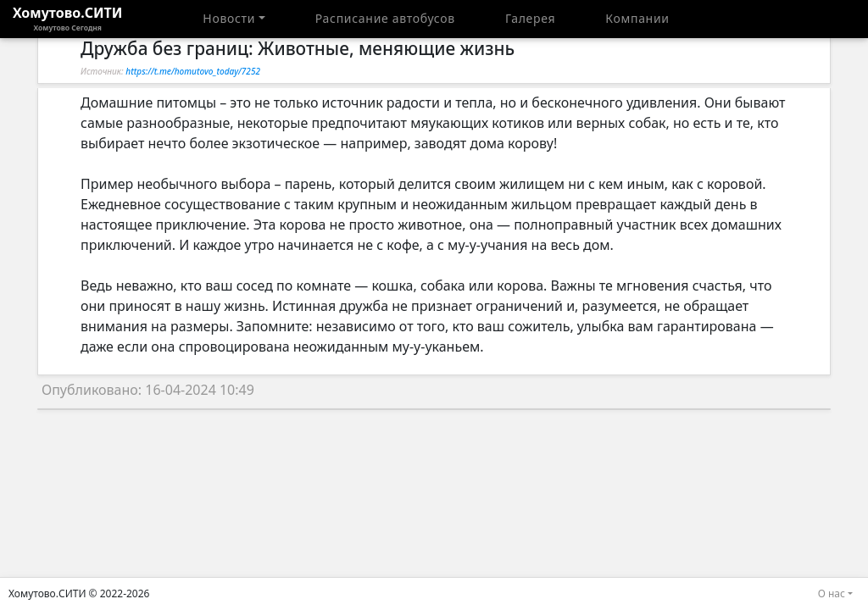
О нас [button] (832, 593)
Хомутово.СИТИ (68, 19)
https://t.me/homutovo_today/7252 (193, 71)
